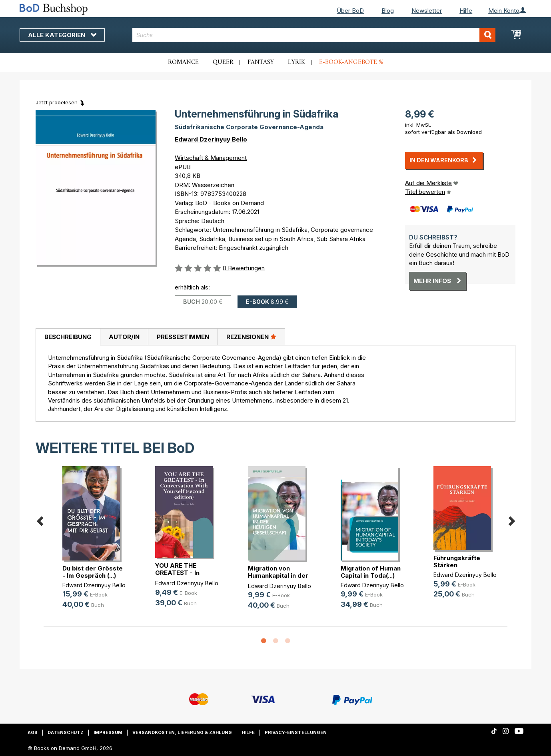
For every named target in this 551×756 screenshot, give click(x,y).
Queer (223, 62)
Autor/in (124, 337)
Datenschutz (66, 732)
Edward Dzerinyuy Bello (211, 139)
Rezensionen (251, 337)
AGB (33, 732)
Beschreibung (68, 337)
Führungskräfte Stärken (457, 562)
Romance (183, 62)
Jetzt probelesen (57, 102)
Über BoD (350, 11)
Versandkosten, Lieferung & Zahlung (182, 732)
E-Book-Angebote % (351, 62)
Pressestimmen (183, 337)
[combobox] (314, 35)
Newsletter (427, 11)
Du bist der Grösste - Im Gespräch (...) (93, 572)
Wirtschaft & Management (211, 158)
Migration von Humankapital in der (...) (278, 575)
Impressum (108, 732)
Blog (388, 11)
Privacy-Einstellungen (296, 732)
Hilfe (466, 11)
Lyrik (296, 62)
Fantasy (261, 62)
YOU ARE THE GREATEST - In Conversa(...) (177, 573)
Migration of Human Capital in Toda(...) (371, 572)
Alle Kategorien (62, 35)
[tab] (68, 337)
